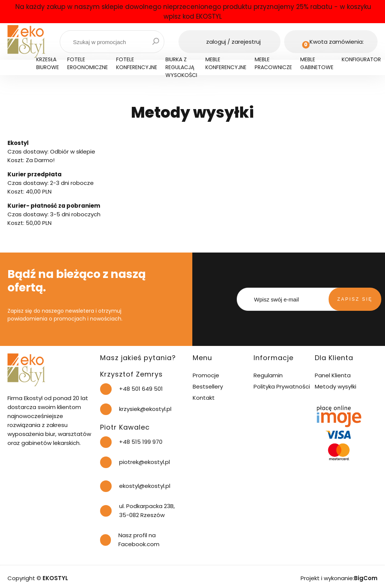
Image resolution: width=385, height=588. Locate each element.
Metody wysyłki (336, 386)
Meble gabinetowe (317, 63)
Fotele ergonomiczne (88, 63)
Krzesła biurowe (48, 63)
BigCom (366, 578)
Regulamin (268, 375)
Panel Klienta (333, 375)
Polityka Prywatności (282, 386)
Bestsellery (208, 386)
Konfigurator (361, 59)
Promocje (206, 375)
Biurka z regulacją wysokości (181, 67)
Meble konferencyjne (226, 63)
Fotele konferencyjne (137, 63)
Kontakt (204, 398)
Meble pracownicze (273, 63)
